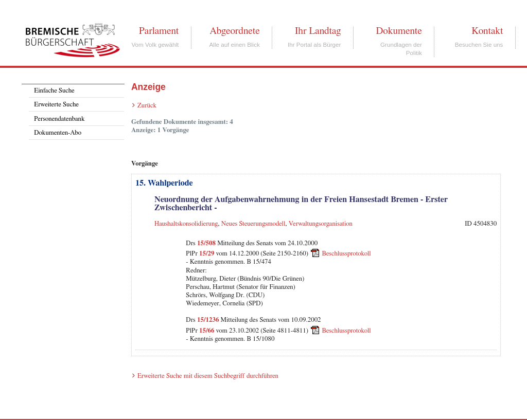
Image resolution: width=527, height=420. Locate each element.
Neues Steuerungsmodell (253, 224)
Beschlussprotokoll (347, 254)
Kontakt (487, 31)
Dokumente (399, 31)
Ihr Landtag (318, 31)
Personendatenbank (59, 119)
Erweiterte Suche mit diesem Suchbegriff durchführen (208, 376)
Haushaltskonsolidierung (186, 224)
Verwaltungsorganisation (321, 224)
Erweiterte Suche (56, 105)
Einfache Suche (54, 91)
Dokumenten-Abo (58, 133)
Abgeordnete (235, 31)
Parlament (159, 31)
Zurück (147, 106)
